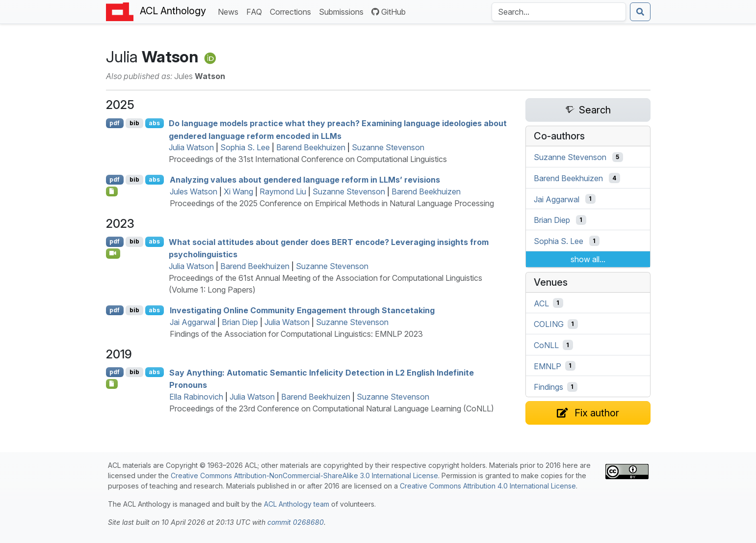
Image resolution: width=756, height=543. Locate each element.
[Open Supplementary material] (112, 384)
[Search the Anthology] (559, 12)
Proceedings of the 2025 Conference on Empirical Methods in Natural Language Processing (332, 203)
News (230, 11)
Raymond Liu (283, 191)
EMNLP (547, 366)
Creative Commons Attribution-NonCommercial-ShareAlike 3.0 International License (304, 475)
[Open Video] (113, 253)
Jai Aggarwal (193, 322)
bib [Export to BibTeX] (134, 123)
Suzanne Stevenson (388, 147)
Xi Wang (238, 191)
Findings (548, 387)
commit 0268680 (296, 522)
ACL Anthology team (297, 504)
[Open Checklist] (112, 191)
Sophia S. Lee (245, 147)
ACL (541, 303)
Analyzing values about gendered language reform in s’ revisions (305, 180)
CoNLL (546, 345)
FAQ (256, 11)
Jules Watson (194, 191)
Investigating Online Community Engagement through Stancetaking (302, 310)
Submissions (343, 11)
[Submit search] (640, 12)
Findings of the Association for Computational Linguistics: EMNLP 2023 (296, 334)
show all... (588, 259)
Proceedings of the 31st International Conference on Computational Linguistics (308, 159)
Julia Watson (191, 147)
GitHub (389, 12)
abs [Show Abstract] (154, 123)
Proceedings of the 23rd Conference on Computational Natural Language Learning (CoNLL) (332, 408)
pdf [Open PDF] (115, 123)
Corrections (292, 11)
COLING (549, 324)
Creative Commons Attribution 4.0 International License (488, 486)
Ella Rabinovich (196, 397)
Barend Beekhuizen (311, 147)
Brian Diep (240, 322)
